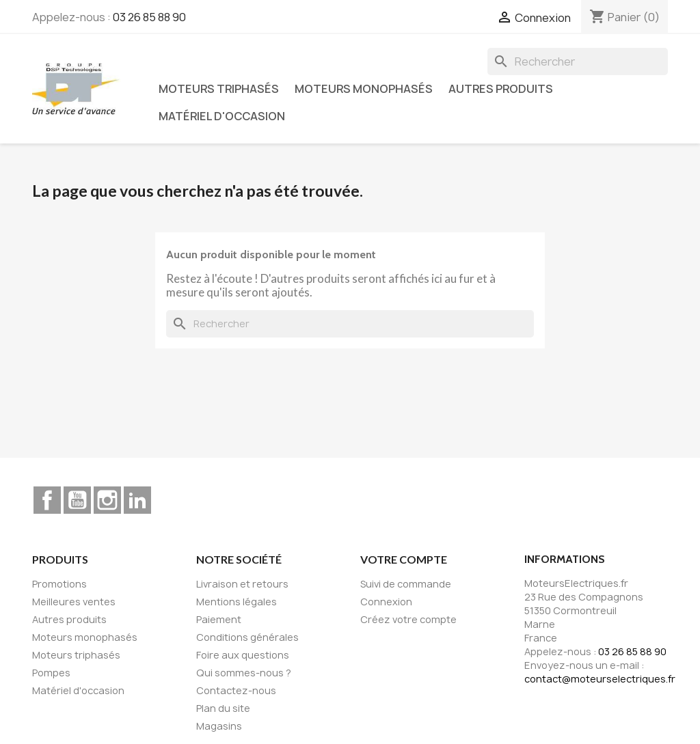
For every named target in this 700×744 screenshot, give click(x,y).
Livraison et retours (242, 584)
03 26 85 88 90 (149, 17)
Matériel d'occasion (222, 116)
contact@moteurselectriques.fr (600, 679)
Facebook (47, 500)
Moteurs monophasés (364, 89)
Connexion (386, 602)
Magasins (219, 726)
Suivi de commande (406, 584)
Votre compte (404, 559)
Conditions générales (247, 637)
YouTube (77, 500)
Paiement (219, 619)
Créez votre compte (408, 619)
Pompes (51, 673)
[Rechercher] (578, 61)
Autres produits (501, 89)
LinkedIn (137, 500)
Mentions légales (237, 602)
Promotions (59, 584)
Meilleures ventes (74, 602)
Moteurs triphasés (219, 89)
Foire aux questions (243, 655)
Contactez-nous (236, 690)
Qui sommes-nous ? (244, 673)
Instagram (107, 500)
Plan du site (223, 708)
